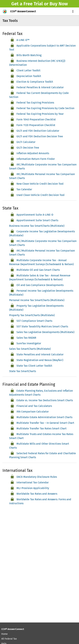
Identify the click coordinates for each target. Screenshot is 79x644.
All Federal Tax (9, 639)
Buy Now (59, 4)
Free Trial (33, 4)
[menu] (73, 11)
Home (4, 634)
